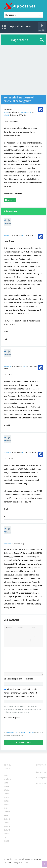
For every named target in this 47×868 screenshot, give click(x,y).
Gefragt (6, 112)
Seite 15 (7, 830)
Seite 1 (8, 779)
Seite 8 (7, 805)
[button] (11, 628)
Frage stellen (19, 40)
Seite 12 (7, 819)
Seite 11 (7, 815)
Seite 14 (7, 826)
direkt (6, 841)
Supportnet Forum (21, 26)
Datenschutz (41, 783)
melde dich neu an (27, 733)
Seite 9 (7, 808)
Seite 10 (7, 812)
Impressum (41, 772)
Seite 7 (7, 801)
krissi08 (6, 115)
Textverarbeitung (25, 112)
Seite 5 (7, 794)
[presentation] (23, 725)
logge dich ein (12, 733)
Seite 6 (7, 797)
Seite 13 (7, 823)
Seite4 (8, 790)
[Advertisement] (23, 70)
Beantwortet (8, 235)
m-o (23, 235)
